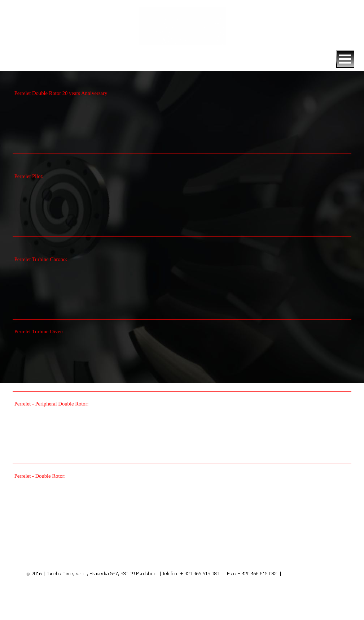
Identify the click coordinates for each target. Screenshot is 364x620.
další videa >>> (297, 553)
